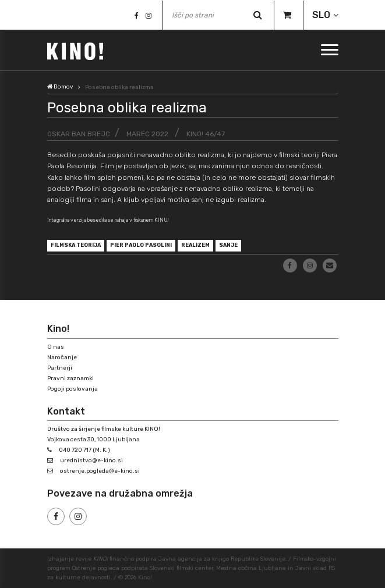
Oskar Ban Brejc (79, 134)
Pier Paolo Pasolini (141, 245)
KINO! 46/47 (206, 134)
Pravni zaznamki (70, 378)
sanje (228, 245)
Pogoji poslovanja (73, 389)
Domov (60, 87)
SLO (321, 15)
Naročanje (62, 357)
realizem (195, 245)
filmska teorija (76, 245)
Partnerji (60, 368)
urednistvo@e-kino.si (91, 461)
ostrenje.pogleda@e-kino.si (100, 471)
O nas (56, 347)
